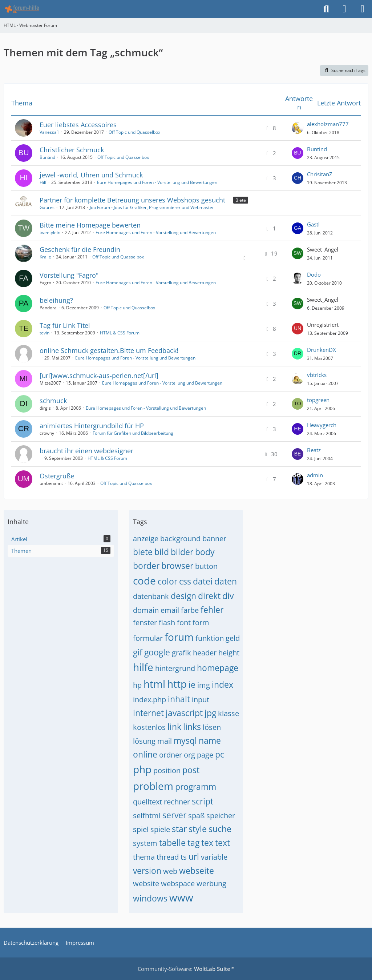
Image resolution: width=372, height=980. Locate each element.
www (181, 897)
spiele (160, 829)
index (223, 684)
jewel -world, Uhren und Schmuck (91, 175)
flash (167, 622)
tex (207, 843)
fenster (145, 622)
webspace (178, 883)
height (229, 653)
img (204, 685)
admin (315, 475)
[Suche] (326, 9)
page (205, 755)
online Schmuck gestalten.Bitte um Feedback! (109, 350)
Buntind (47, 157)
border (146, 566)
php (142, 769)
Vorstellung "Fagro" (69, 275)
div (228, 596)
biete (143, 552)
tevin (45, 333)
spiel (141, 829)
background (180, 539)
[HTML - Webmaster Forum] (22, 9)
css (185, 581)
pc (220, 754)
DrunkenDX (322, 350)
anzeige (146, 539)
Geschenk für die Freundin (80, 249)
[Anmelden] (344, 9)
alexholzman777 (328, 124)
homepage (218, 668)
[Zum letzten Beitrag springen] (298, 128)
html (154, 684)
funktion (210, 638)
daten (226, 581)
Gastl (313, 224)
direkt (209, 596)
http (177, 684)
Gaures (47, 207)
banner (214, 539)
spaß (196, 816)
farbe (190, 610)
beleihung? (56, 300)
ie (192, 684)
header (205, 653)
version (147, 871)
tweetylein (50, 232)
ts (184, 857)
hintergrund (175, 668)
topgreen (318, 400)
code (144, 581)
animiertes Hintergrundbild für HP (92, 426)
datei (203, 581)
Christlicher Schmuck (72, 150)
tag (193, 843)
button (206, 566)
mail (165, 741)
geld (233, 638)
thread (168, 857)
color (167, 581)
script (203, 801)
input (201, 700)
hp (137, 685)
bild (162, 552)
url (194, 856)
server (174, 815)
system (145, 843)
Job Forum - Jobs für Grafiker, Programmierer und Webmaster (152, 207)
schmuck (53, 401)
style (198, 829)
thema (144, 857)
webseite (197, 871)
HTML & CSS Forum (120, 333)
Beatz (314, 450)
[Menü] (363, 9)
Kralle (45, 257)
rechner (177, 802)
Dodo (314, 274)
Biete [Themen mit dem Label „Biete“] (241, 200)
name (210, 740)
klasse (229, 713)
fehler (212, 610)
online (145, 754)
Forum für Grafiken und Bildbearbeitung (133, 433)
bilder (182, 552)
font (184, 622)
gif (138, 652)
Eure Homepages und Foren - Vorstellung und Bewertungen (157, 182)
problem (153, 786)
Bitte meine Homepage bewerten (90, 225)
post (191, 770)
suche (220, 829)
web (170, 871)
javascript (184, 713)
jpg (210, 713)
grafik (181, 653)
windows (150, 898)
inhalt (179, 699)
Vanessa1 (49, 132)
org (189, 755)
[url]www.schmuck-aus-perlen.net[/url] (99, 375)
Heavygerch (322, 425)
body (205, 552)
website (146, 883)
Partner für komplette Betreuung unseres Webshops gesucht (132, 200)
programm (196, 787)
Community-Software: (186, 969)
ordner (171, 755)
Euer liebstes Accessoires (78, 125)
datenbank (151, 596)
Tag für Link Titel (65, 325)
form (201, 622)
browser (177, 566)
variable (214, 857)
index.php (149, 700)
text (223, 843)
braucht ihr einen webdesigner (86, 451)
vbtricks (317, 375)
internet (148, 713)
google (157, 652)
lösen (212, 727)
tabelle (172, 843)
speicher (221, 816)
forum (179, 637)
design (183, 596)
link (174, 727)
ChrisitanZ (320, 174)
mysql (185, 740)
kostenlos (149, 727)
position (167, 770)
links (192, 727)
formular (148, 638)
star (179, 829)
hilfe (143, 667)
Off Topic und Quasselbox (134, 132)
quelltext (147, 802)
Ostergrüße (57, 476)
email (170, 610)
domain (146, 610)
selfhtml (147, 816)
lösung (144, 741)
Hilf (43, 182)
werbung (211, 883)
